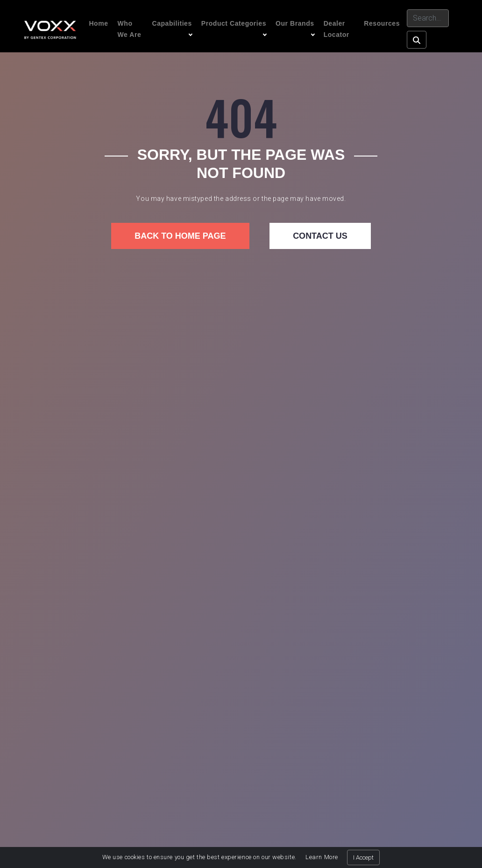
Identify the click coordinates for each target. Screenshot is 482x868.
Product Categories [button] (234, 23)
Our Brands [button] (295, 23)
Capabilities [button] (172, 23)
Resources (382, 23)
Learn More (322, 857)
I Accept (363, 857)
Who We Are (130, 29)
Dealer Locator (337, 29)
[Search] (428, 18)
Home (98, 23)
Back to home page (180, 236)
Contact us (320, 236)
